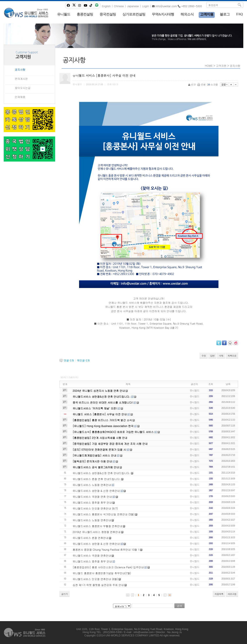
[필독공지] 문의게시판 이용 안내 (92, 461)
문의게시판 (21, 79)
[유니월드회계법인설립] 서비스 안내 (95, 455)
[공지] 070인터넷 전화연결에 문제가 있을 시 (99, 449)
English (106, 6)
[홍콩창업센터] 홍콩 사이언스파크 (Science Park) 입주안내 (108, 567)
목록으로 (232, 356)
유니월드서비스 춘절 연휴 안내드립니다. (97, 479)
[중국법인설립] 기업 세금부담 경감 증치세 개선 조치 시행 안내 (110, 444)
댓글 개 (69, 360)
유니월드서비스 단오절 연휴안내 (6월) (95, 579)
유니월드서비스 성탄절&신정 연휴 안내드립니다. (102, 396)
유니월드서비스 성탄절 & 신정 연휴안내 (96, 491)
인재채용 (20, 97)
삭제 (221, 356)
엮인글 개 (83, 360)
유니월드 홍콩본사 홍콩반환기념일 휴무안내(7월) (102, 573)
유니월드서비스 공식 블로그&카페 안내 (96, 467)
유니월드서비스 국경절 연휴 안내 (92, 497)
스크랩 (213, 84)
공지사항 (20, 69)
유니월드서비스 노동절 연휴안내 (92, 485)
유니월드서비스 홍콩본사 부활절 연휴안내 (98, 526)
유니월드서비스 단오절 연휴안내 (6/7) (95, 508)
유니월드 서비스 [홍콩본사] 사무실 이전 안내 (100, 414)
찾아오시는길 (23, 88)
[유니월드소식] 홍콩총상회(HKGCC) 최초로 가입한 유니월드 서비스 (113, 432)
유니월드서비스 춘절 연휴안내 (91, 538)
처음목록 (219, 594)
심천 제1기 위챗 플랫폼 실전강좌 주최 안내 (98, 585)
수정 (204, 356)
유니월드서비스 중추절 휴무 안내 (92, 502)
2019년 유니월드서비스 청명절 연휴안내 (97, 532)
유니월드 (195, 390)
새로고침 (232, 594)
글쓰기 (64, 594)
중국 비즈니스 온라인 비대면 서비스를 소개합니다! (103, 402)
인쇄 (202, 84)
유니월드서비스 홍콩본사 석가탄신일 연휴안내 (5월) (104, 514)
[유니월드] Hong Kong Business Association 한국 (103, 426)
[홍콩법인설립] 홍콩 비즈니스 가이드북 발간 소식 (102, 420)
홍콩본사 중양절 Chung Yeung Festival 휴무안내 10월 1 (106, 549)
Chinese (119, 6)
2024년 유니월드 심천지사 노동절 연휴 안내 (99, 391)
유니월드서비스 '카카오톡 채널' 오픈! (95, 408)
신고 (192, 84)
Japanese (133, 6)
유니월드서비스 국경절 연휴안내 (92, 555)
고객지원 (221, 66)
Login (145, 6)
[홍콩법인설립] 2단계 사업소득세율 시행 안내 (100, 438)
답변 (212, 356)
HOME (209, 66)
